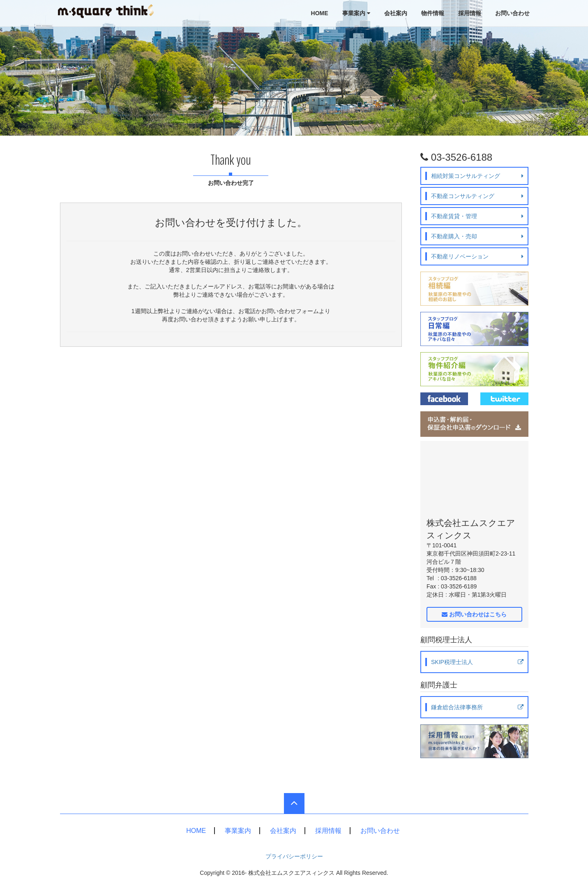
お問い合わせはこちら (474, 614)
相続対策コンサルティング (477, 176)
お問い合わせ (512, 13)
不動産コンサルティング (477, 196)
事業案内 (356, 13)
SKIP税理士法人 (477, 662)
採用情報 (470, 13)
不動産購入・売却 (477, 236)
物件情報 (433, 13)
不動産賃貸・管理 (477, 216)
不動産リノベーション (477, 256)
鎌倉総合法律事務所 (477, 707)
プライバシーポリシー (294, 856)
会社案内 (396, 13)
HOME (320, 13)
